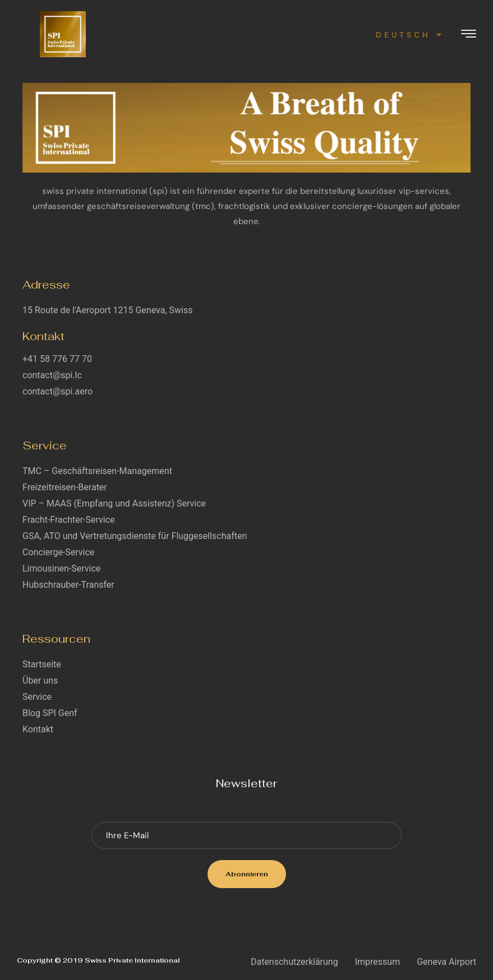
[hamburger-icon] (469, 35)
